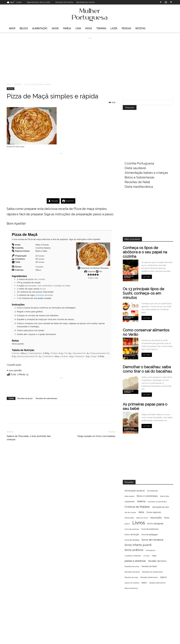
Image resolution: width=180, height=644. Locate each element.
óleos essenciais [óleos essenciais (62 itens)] (131, 588)
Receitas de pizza (25, 398)
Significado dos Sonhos (85, 2)
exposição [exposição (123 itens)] (156, 518)
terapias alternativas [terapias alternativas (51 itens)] (157, 583)
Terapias (101, 28)
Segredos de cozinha (129, 277)
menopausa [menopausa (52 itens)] (150, 550)
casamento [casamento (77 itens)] (130, 502)
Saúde (55, 28)
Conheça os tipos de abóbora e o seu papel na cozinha (145, 252)
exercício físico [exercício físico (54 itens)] (142, 518)
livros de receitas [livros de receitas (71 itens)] (132, 540)
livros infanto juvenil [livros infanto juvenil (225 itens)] (138, 545)
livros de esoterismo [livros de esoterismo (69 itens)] (150, 529)
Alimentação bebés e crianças (146, 173)
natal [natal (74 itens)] (154, 556)
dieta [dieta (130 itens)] (141, 512)
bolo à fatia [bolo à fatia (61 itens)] (164, 496)
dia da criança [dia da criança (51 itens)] (130, 512)
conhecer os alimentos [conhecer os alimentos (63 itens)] (157, 502)
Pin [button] (99, 271)
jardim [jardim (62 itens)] (127, 524)
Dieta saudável (135, 168)
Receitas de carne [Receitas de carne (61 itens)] (132, 566)
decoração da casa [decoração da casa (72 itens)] (161, 507)
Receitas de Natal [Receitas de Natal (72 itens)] (149, 566)
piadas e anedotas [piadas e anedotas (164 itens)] (135, 561)
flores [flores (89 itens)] (167, 518)
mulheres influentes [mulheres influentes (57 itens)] (133, 556)
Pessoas (126, 28)
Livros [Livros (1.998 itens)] (139, 523)
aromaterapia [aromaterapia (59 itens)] (152, 491)
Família (67, 28)
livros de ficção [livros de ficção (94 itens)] (132, 534)
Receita (53, 201)
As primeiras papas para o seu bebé (145, 406)
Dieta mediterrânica (139, 187)
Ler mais (147, 277)
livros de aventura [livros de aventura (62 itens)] (132, 529)
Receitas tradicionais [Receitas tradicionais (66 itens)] (149, 577)
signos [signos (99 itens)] (163, 577)
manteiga (40, 295)
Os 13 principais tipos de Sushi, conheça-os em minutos (143, 293)
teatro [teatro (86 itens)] (144, 583)
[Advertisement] (90, 58)
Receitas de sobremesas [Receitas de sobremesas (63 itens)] (152, 572)
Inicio (9, 84)
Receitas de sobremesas (46, 398)
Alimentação (40, 28)
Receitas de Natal (137, 182)
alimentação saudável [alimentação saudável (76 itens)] (135, 491)
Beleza (24, 28)
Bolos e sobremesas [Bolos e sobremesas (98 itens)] (147, 496)
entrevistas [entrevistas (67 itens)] (129, 518)
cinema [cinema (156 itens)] (141, 501)
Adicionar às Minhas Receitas (93, 268)
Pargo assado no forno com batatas (96, 436)
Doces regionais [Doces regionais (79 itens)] (154, 512)
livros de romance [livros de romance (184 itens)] (153, 540)
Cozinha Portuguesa (139, 163)
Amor (12, 28)
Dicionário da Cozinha (64, 2)
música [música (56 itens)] (146, 556)
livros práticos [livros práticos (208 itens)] (134, 550)
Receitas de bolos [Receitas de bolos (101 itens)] (157, 561)
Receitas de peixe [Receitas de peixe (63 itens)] (132, 572)
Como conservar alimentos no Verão (146, 332)
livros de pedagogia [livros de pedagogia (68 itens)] (150, 535)
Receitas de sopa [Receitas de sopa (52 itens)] (131, 577)
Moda (89, 28)
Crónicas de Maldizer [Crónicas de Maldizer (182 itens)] (137, 507)
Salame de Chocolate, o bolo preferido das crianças (29, 438)
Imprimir (68, 201)
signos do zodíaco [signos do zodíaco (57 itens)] (132, 583)
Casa (78, 28)
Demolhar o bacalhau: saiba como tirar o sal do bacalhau (147, 369)
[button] (89, 275)
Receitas (140, 28)
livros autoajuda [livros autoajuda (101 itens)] (155, 524)
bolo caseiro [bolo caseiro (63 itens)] (130, 496)
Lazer (114, 28)
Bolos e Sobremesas (140, 177)
